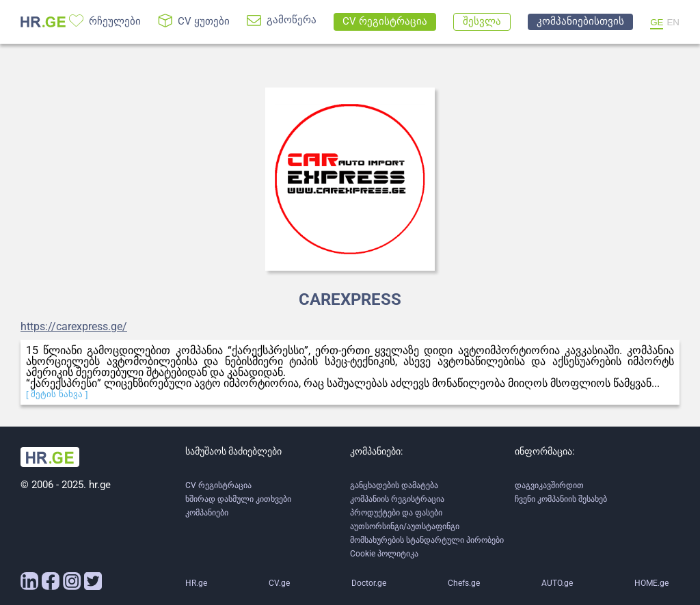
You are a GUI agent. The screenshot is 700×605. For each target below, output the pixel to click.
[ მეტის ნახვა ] (57, 394)
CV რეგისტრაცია (218, 485)
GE (657, 22)
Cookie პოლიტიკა (384, 554)
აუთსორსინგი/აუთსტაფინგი (405, 526)
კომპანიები (207, 513)
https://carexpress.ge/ (74, 327)
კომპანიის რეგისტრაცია (397, 499)
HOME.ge (651, 583)
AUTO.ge (557, 583)
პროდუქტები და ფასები (396, 513)
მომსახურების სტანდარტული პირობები (427, 540)
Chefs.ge (464, 583)
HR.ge (196, 583)
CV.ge (279, 583)
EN (673, 22)
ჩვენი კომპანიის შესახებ (561, 499)
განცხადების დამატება (394, 485)
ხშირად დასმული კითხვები (238, 499)
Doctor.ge (369, 583)
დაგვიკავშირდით (549, 485)
